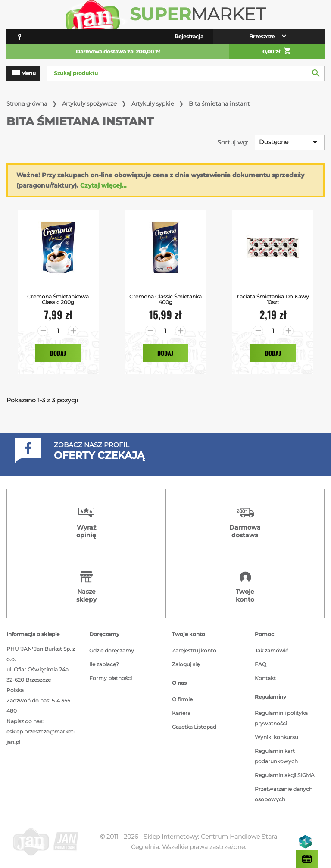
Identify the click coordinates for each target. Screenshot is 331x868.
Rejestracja (189, 36)
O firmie (182, 699)
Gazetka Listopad (194, 727)
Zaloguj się (186, 664)
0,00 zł (277, 52)
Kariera (181, 713)
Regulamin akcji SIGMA (285, 775)
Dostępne (290, 142)
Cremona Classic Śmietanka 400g (165, 299)
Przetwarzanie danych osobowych (284, 794)
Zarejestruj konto (194, 650)
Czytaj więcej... (103, 185)
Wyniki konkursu (276, 737)
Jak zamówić (272, 650)
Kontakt (265, 678)
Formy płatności (111, 678)
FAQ (261, 664)
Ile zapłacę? (104, 664)
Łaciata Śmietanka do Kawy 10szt (273, 299)
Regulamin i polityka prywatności (281, 718)
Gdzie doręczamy (112, 650)
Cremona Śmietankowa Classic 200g (58, 299)
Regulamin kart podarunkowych (276, 756)
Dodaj (58, 353)
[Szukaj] (186, 73)
